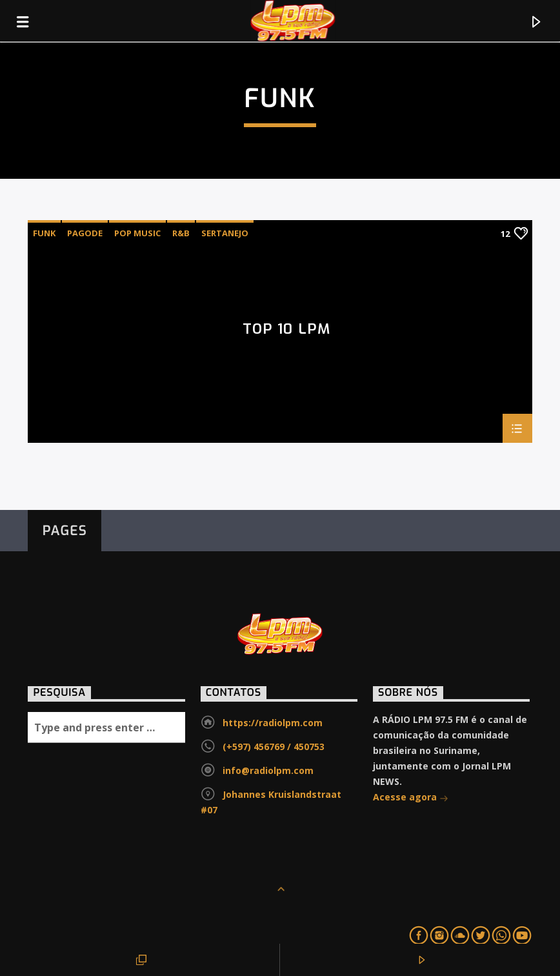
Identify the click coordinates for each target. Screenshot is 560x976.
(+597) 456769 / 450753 (274, 747)
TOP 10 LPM (286, 330)
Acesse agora (411, 798)
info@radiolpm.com (268, 770)
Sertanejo (225, 233)
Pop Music (137, 233)
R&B (181, 233)
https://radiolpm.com (273, 723)
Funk (44, 233)
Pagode (85, 233)
